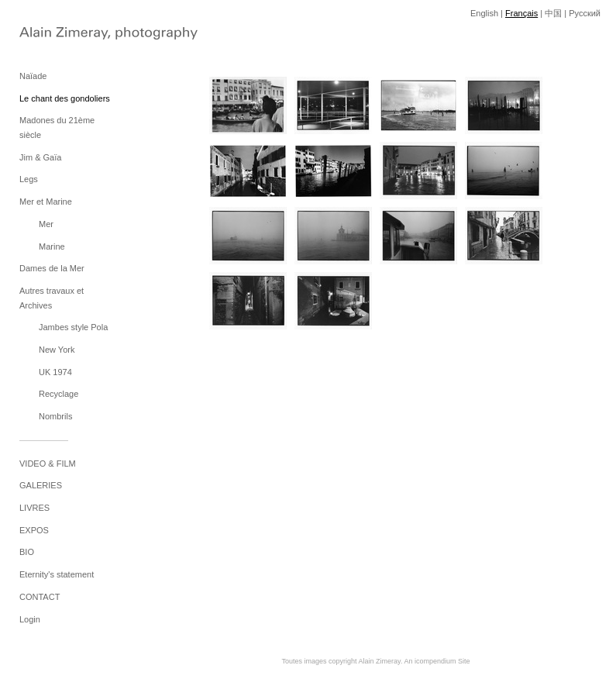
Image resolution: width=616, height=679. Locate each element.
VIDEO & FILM (48, 464)
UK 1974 (55, 372)
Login (30, 619)
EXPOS (34, 530)
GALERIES (41, 485)
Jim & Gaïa (40, 157)
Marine (52, 246)
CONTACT (40, 597)
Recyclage (59, 394)
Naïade (33, 76)
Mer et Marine (46, 202)
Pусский (585, 13)
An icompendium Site (437, 661)
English (484, 13)
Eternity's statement (57, 574)
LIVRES (34, 508)
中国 (553, 13)
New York (57, 350)
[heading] (58, 35)
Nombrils (55, 416)
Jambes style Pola (73, 327)
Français (521, 13)
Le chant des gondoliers (65, 98)
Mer (46, 224)
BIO (27, 552)
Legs (29, 179)
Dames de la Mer (52, 268)
